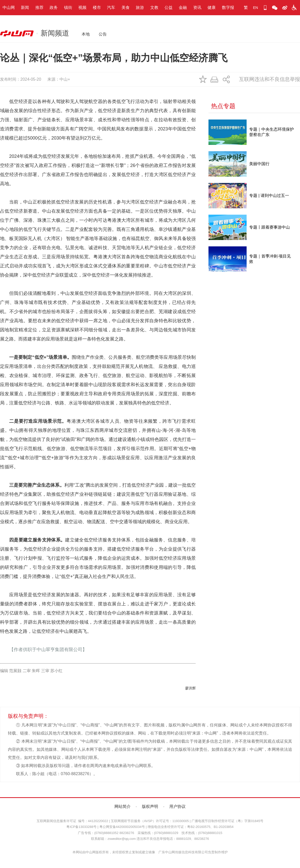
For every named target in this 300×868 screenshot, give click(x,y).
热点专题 (223, 106)
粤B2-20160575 (199, 827)
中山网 (9, 7)
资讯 (197, 7)
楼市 (97, 7)
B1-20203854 (223, 827)
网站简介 (123, 806)
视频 (82, 7)
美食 (126, 7)
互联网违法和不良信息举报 (269, 79)
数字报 (228, 7)
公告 (103, 34)
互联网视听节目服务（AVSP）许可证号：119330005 (150, 821)
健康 (212, 7)
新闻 (25, 7)
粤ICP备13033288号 (81, 827)
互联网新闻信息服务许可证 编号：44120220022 (72, 821)
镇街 (68, 7)
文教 (154, 7)
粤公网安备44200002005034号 (122, 827)
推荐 (39, 7)
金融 (183, 7)
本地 (86, 34)
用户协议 (177, 806)
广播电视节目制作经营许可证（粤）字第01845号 (227, 821)
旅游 (140, 7)
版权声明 (150, 806)
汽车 (111, 7)
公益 (169, 7)
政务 (54, 7)
